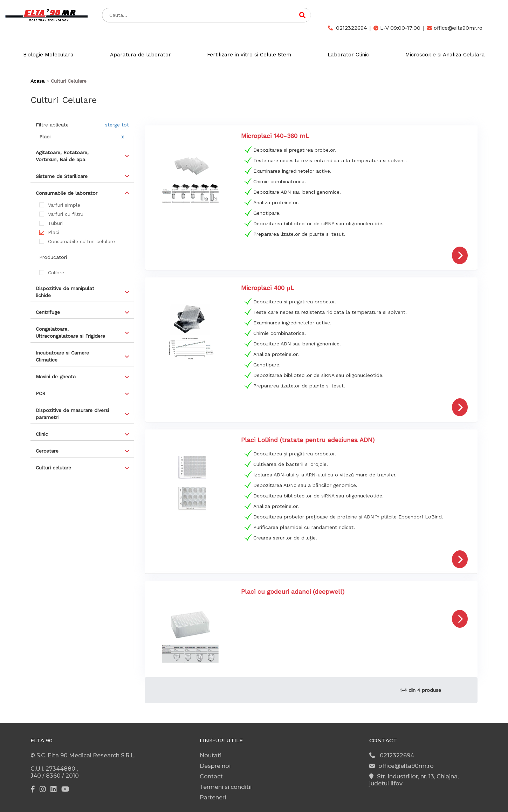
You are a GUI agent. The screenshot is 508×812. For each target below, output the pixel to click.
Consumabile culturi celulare (81, 241)
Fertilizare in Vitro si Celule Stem (249, 55)
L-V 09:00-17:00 (397, 28)
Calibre (56, 273)
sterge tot (117, 125)
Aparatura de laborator (140, 55)
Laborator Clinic (348, 55)
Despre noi (215, 766)
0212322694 (347, 28)
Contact (211, 776)
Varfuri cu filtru (66, 214)
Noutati (211, 755)
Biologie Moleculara (48, 55)
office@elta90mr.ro (455, 28)
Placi (54, 232)
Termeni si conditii (226, 787)
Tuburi (55, 223)
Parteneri (213, 797)
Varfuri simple (64, 205)
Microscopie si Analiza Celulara (445, 55)
